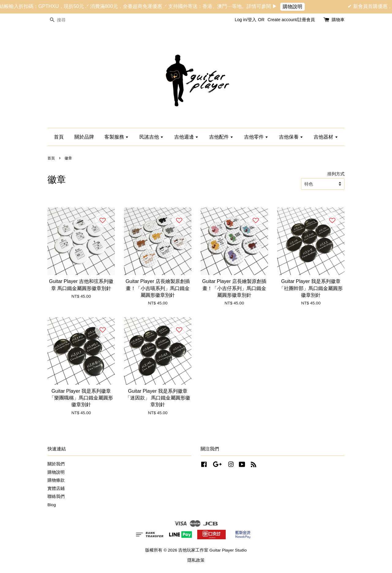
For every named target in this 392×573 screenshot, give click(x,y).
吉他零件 (256, 137)
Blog (52, 505)
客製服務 (117, 137)
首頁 (59, 137)
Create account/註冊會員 (291, 20)
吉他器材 (326, 137)
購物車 (338, 20)
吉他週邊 (186, 137)
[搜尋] (66, 20)
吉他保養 (291, 137)
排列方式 (336, 174)
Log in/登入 (246, 20)
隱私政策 (196, 560)
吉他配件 (221, 137)
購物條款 (56, 480)
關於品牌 (84, 137)
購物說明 (297, 7)
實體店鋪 (56, 489)
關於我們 (56, 464)
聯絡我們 (56, 497)
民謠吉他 (151, 137)
